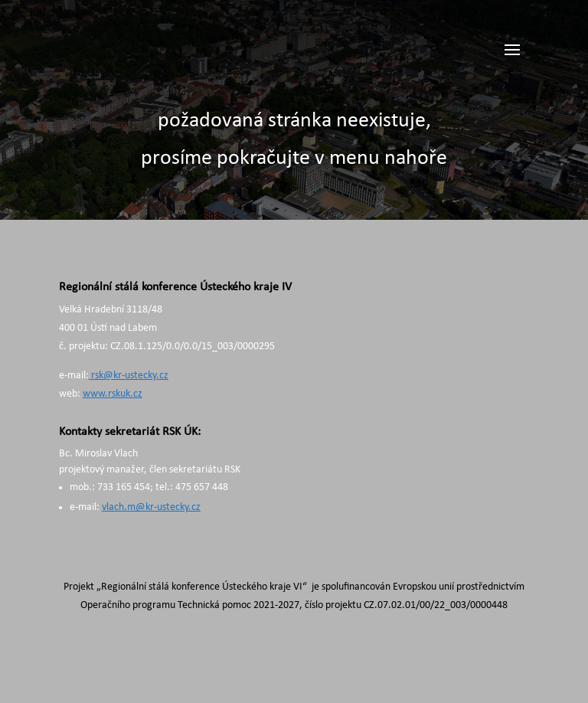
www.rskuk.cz (113, 394)
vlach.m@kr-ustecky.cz (151, 507)
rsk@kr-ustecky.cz (129, 376)
